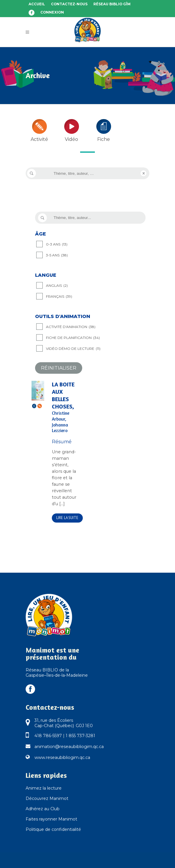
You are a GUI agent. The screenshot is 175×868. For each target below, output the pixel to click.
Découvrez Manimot (47, 798)
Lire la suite (67, 518)
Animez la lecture (44, 788)
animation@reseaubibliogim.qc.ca (69, 747)
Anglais (57, 286)
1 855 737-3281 (80, 736)
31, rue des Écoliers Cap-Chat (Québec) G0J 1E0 (64, 723)
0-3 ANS (57, 244)
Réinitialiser (59, 368)
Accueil (37, 4)
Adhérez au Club (43, 809)
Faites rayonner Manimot (51, 819)
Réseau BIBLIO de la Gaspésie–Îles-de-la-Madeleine (57, 673)
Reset (143, 173)
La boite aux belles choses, (66, 407)
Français (59, 297)
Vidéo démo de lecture (73, 349)
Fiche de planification (73, 338)
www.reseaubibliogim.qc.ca (62, 757)
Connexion (52, 12)
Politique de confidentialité (53, 829)
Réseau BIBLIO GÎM (112, 4)
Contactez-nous (69, 4)
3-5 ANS (57, 255)
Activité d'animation (71, 327)
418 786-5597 (48, 736)
